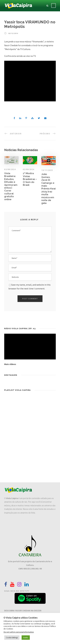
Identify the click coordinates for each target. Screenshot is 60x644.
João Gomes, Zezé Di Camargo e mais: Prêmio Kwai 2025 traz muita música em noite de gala (48, 189)
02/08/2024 (29, 169)
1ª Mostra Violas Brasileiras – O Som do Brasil (30, 179)
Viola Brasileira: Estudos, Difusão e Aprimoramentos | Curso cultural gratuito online (11, 186)
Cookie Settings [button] (12, 638)
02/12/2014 (13, 33)
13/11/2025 (47, 170)
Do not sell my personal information (19, 632)
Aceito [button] (26, 638)
